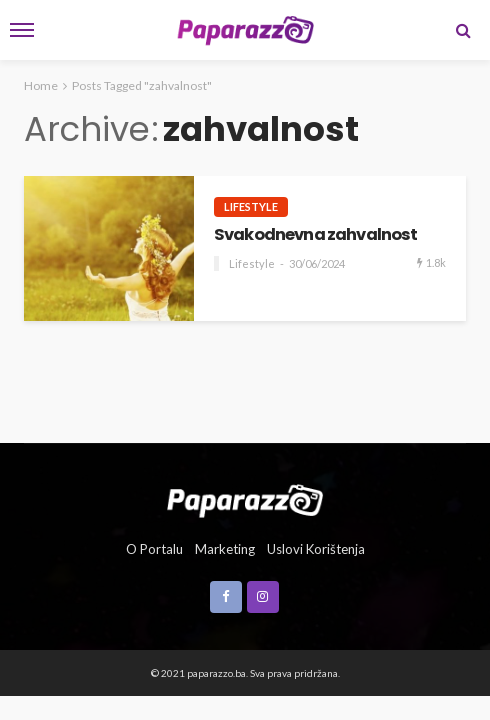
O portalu (154, 549)
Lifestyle (251, 206)
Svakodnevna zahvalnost (316, 235)
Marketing (225, 549)
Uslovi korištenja (316, 549)
